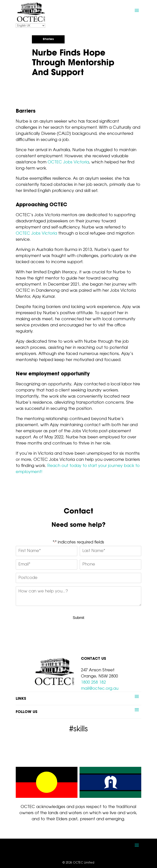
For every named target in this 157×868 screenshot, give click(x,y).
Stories (48, 39)
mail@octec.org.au (100, 689)
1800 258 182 (93, 683)
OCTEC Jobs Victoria (68, 162)
